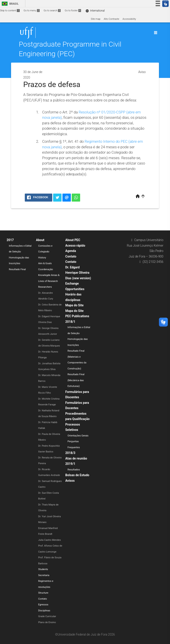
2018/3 (70, 453)
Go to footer (73, 11)
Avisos (70, 481)
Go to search (52, 11)
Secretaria (44, 575)
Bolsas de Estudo (77, 475)
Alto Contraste (112, 19)
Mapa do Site (74, 305)
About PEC (73, 240)
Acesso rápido (75, 246)
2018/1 (70, 322)
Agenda (71, 251)
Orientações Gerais (78, 436)
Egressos (43, 605)
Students (43, 569)
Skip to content (10, 11)
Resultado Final (17, 269)
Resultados (74, 470)
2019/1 (70, 464)
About (40, 240)
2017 (10, 240)
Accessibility (129, 19)
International (95, 11)
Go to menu (32, 11)
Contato (43, 599)
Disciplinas (44, 611)
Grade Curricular (47, 616)
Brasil (9, 4)
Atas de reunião (76, 458)
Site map (96, 19)
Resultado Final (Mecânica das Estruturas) (76, 380)
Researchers (45, 287)
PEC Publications (77, 316)
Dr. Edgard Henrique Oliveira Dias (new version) (78, 273)
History (42, 258)
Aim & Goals (45, 263)
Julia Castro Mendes (50, 540)
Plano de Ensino (47, 622)
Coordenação (46, 269)
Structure (43, 593)
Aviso (142, 72)
